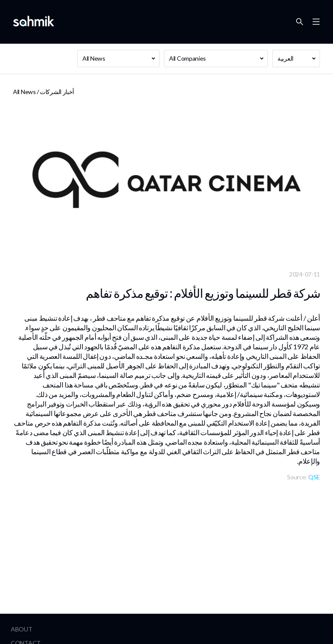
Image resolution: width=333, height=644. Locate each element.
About (22, 629)
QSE (314, 477)
